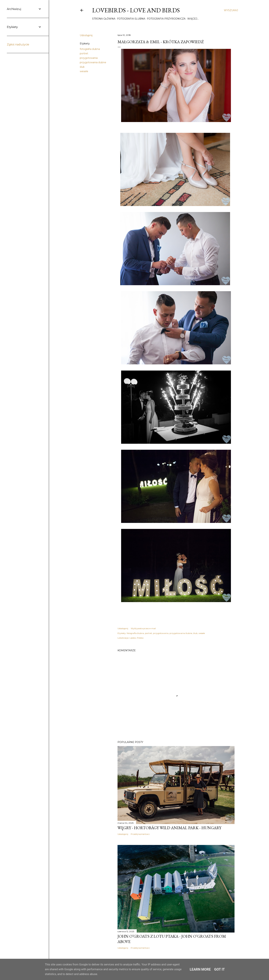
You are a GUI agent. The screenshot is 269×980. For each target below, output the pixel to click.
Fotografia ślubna (131, 19)
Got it (220, 969)
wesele (84, 71)
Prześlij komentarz (140, 834)
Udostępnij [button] (86, 35)
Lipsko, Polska (136, 638)
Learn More (200, 969)
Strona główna (104, 19)
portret (84, 53)
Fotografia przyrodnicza (166, 19)
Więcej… (193, 19)
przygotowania (89, 58)
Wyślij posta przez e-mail (143, 628)
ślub (82, 67)
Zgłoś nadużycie (18, 44)
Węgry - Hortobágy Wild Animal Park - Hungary (169, 828)
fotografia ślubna (90, 49)
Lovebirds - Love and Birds (136, 10)
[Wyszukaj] (231, 10)
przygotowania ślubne (93, 62)
